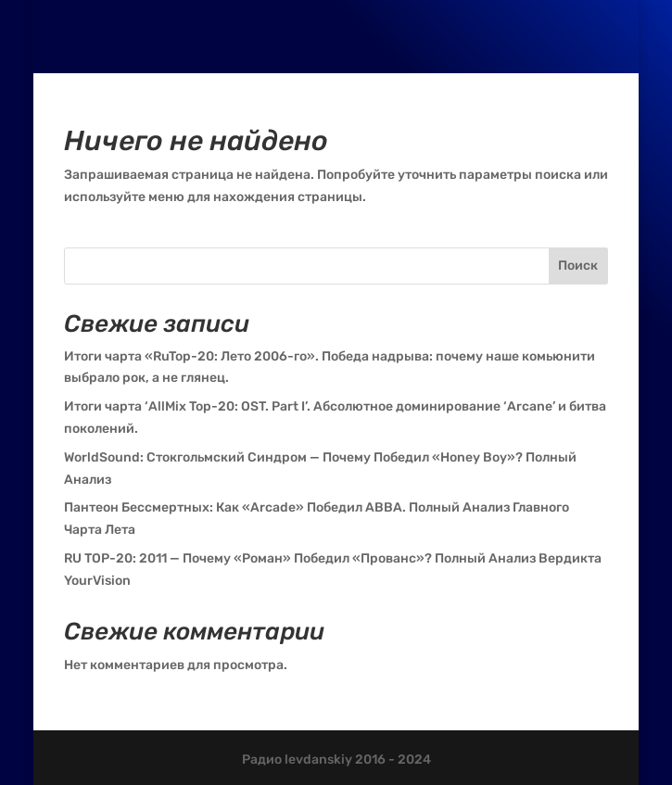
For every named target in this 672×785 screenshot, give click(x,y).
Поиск (578, 266)
